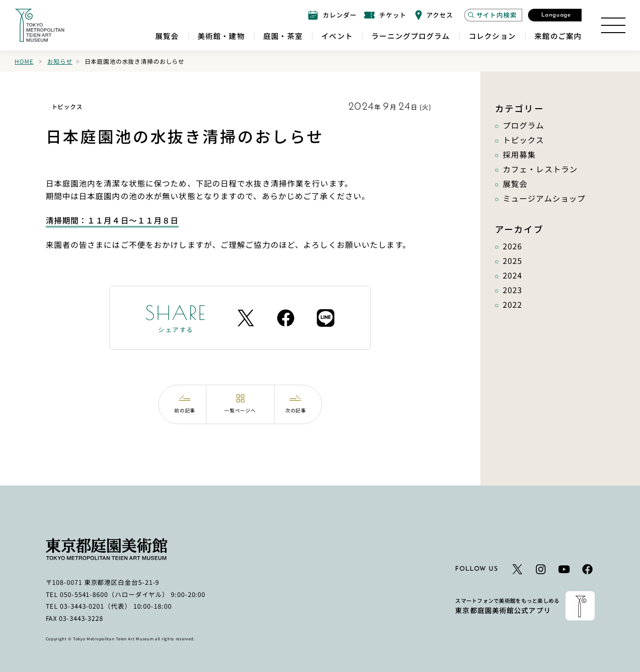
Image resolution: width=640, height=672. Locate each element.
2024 (512, 275)
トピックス (524, 140)
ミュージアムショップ (544, 198)
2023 (512, 290)
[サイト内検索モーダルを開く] (493, 15)
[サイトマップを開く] (613, 25)
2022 (512, 304)
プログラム (524, 125)
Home (24, 61)
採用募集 (519, 154)
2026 (512, 246)
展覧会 (515, 184)
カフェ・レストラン (540, 169)
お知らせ (60, 61)
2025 (512, 261)
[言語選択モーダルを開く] (555, 15)
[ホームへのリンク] (39, 25)
